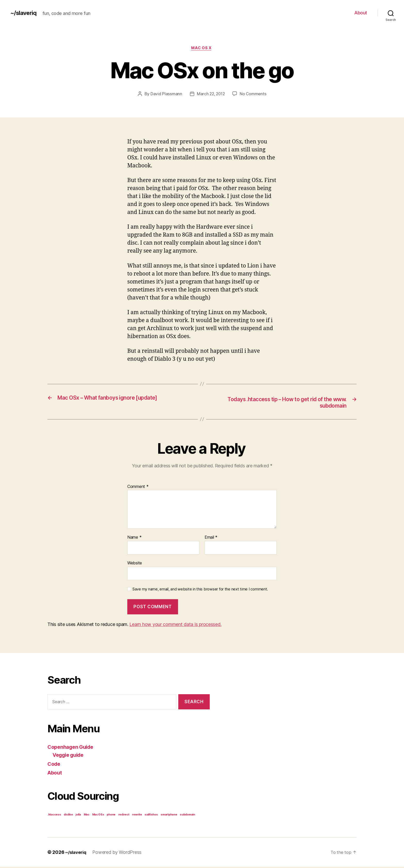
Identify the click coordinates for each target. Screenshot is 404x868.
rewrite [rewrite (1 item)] (137, 816)
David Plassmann (165, 94)
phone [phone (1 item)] (111, 816)
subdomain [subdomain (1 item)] (187, 816)
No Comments (254, 94)
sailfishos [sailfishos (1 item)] (151, 816)
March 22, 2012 (210, 94)
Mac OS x (202, 49)
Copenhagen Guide (72, 748)
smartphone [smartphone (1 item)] (169, 816)
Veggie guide (70, 756)
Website (135, 564)
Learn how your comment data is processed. (175, 626)
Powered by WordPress (119, 853)
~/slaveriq (24, 13)
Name (134, 539)
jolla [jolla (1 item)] (78, 816)
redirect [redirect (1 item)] (124, 816)
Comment (138, 488)
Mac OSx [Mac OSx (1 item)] (98, 816)
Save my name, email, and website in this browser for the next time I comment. (200, 590)
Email (211, 539)
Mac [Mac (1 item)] (87, 816)
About (361, 13)
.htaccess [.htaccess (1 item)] (54, 816)
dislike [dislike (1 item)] (68, 816)
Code (54, 765)
